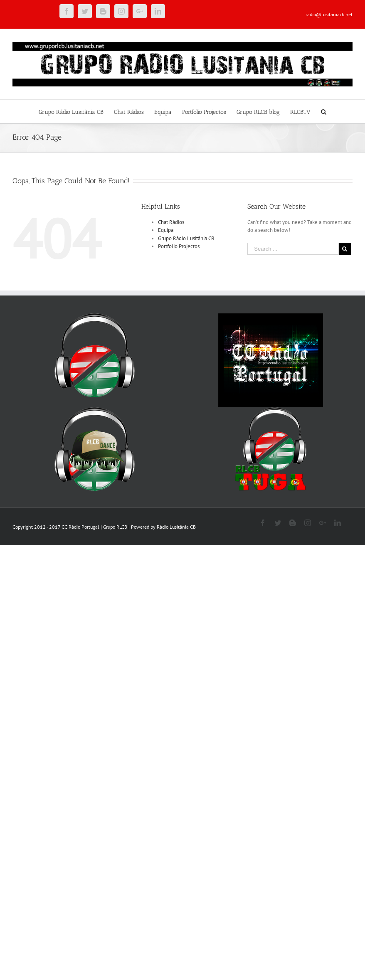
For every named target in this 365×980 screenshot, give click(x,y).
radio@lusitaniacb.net (329, 14)
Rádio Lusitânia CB (176, 527)
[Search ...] (293, 249)
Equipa (166, 230)
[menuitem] (76, 111)
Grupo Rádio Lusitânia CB (186, 238)
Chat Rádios (171, 222)
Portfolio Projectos (179, 246)
